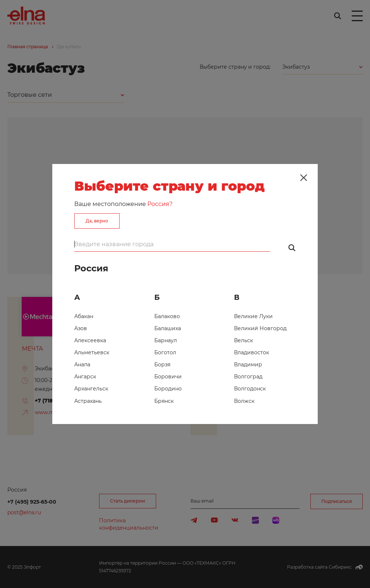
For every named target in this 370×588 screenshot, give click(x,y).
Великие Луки (253, 316)
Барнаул (166, 340)
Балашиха (168, 328)
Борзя (162, 364)
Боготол (165, 352)
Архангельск (91, 389)
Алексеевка (90, 340)
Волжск (244, 401)
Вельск (243, 340)
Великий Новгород (260, 328)
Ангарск (85, 377)
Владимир (248, 364)
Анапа (82, 364)
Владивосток (252, 352)
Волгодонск (250, 389)
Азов (81, 328)
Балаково (167, 316)
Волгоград (248, 377)
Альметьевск (92, 352)
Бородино (168, 389)
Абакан (84, 316)
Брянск (164, 401)
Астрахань (88, 401)
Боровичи (168, 377)
